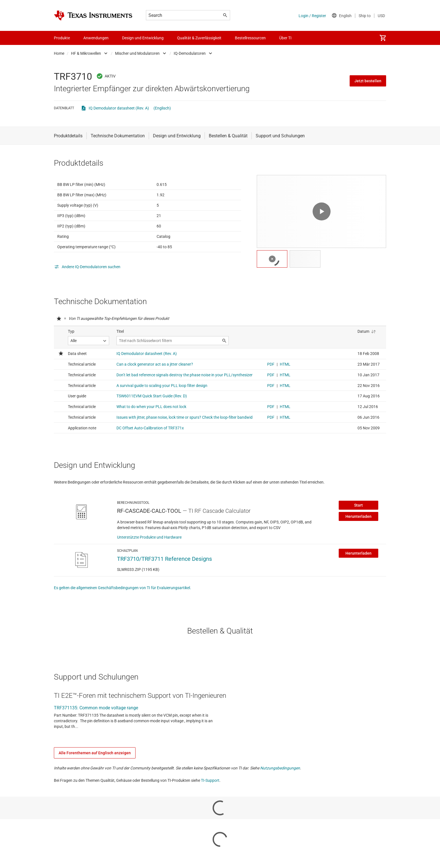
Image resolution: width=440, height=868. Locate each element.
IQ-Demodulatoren (190, 53)
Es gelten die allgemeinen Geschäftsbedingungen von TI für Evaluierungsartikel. (122, 615)
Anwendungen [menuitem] (96, 38)
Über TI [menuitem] (285, 38)
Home (59, 53)
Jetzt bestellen (368, 81)
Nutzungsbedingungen (280, 796)
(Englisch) (162, 108)
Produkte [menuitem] (62, 38)
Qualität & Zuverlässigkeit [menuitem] (199, 38)
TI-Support (210, 808)
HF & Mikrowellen (86, 53)
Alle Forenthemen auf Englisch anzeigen (95, 780)
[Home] (93, 15)
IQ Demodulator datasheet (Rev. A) (119, 108)
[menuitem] (383, 38)
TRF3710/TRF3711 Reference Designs (164, 586)
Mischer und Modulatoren (137, 53)
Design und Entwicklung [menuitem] (143, 38)
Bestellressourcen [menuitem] (250, 38)
